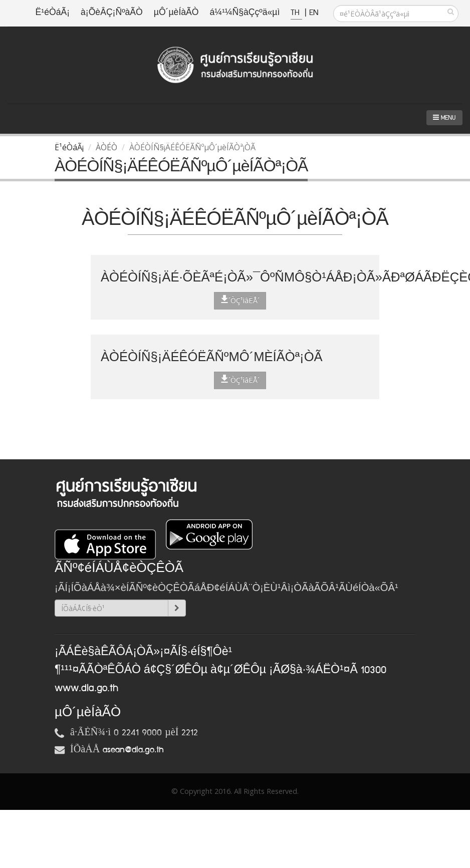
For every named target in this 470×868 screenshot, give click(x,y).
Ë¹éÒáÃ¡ (53, 13)
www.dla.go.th (86, 688)
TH (296, 13)
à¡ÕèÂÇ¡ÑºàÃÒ (112, 13)
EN (314, 13)
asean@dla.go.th (133, 750)
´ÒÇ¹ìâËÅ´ (240, 300)
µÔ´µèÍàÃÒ (176, 13)
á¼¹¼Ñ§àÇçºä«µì (245, 13)
